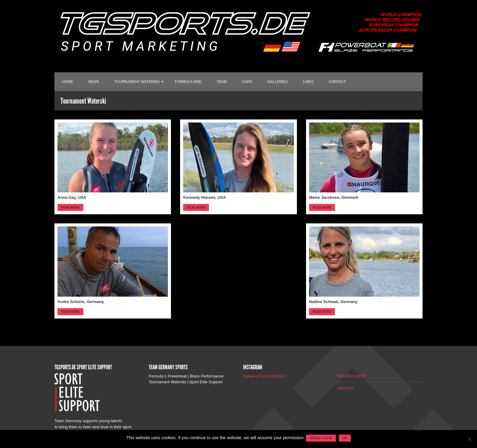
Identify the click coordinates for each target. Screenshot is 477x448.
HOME (68, 82)
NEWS (94, 82)
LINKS (308, 82)
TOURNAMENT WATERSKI (137, 82)
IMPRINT (345, 388)
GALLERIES (278, 82)
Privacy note (321, 438)
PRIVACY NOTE (352, 376)
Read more (70, 207)
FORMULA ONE (188, 82)
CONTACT (337, 82)
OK (345, 438)
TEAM (222, 82)
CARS (247, 82)
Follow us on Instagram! (264, 376)
